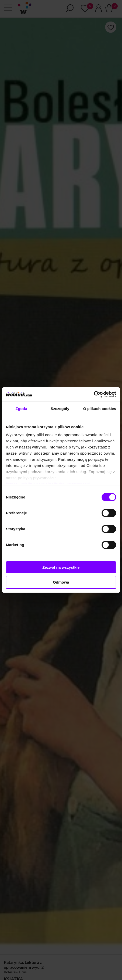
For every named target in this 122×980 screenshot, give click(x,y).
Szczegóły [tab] (60, 409)
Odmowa (61, 582)
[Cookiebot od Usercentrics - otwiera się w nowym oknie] (94, 394)
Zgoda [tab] (21, 409)
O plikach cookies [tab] (100, 409)
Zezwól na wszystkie (61, 567)
